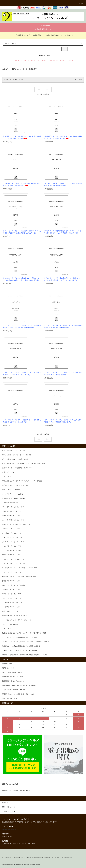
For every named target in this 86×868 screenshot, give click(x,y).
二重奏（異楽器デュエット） (12, 503)
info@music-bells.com (9, 829)
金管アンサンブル (8, 472)
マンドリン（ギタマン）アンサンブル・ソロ (17, 620)
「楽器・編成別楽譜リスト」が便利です (58, 35)
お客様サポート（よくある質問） (13, 677)
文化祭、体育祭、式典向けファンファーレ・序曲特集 (20, 650)
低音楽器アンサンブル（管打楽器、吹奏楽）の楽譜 (19, 577)
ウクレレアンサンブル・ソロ (12, 594)
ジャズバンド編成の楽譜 (10, 624)
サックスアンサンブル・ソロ (12, 546)
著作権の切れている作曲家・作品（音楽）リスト (18, 694)
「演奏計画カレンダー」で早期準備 (27, 35)
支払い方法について (8, 858)
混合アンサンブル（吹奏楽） (12, 490)
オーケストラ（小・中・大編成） (13, 494)
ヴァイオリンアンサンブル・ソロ (13, 507)
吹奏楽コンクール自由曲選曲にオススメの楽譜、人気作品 (21, 646)
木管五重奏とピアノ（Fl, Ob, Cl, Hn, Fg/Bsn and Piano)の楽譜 (22, 481)
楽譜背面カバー (53, 60)
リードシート (7, 629)
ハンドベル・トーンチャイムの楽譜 (14, 585)
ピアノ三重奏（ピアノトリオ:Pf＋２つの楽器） (18, 455)
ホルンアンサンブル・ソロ (11, 555)
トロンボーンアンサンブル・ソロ (13, 559)
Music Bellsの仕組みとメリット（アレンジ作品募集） (20, 685)
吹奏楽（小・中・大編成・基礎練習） (15, 498)
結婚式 (45, 60)
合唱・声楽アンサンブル (10, 611)
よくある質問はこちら (43, 29)
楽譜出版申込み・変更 (10, 698)
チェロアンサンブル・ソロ (11, 516)
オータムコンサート (66, 60)
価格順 (15, 80)
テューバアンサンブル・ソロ (12, 572)
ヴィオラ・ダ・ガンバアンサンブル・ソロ (16, 524)
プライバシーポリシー (57, 858)
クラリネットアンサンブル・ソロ (13, 542)
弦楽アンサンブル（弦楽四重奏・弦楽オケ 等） (18, 468)
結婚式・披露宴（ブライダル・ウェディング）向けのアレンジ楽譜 (24, 633)
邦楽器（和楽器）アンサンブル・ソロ (15, 616)
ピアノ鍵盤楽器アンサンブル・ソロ (14, 451)
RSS (65, 858)
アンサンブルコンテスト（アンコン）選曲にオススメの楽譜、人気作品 (26, 642)
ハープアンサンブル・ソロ (11, 607)
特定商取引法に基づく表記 (42, 858)
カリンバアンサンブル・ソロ (12, 598)
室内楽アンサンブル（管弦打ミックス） (15, 485)
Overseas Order (7, 664)
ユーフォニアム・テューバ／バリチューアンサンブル (20, 568)
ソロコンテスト (36, 60)
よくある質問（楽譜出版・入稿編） (14, 690)
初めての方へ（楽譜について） (12, 672)
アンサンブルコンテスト (21, 60)
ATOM (70, 858)
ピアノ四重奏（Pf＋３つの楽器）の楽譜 (15, 459)
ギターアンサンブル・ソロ (11, 590)
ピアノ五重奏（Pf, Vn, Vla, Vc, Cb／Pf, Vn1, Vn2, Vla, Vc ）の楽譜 (24, 464)
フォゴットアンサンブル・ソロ (12, 537)
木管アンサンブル (8, 477)
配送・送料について (20, 858)
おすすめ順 (8, 80)
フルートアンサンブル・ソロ (12, 529)
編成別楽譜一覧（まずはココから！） (15, 681)
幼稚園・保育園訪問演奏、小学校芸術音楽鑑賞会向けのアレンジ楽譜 (25, 655)
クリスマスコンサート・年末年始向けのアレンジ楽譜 (20, 637)
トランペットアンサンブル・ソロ (13, 550)
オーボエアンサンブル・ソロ (12, 533)
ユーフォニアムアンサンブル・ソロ (14, 564)
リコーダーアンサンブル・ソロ (12, 603)
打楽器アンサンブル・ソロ (11, 581)
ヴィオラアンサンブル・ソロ (12, 511)
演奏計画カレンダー (9, 668)
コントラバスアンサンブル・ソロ (13, 520)
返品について (30, 858)
